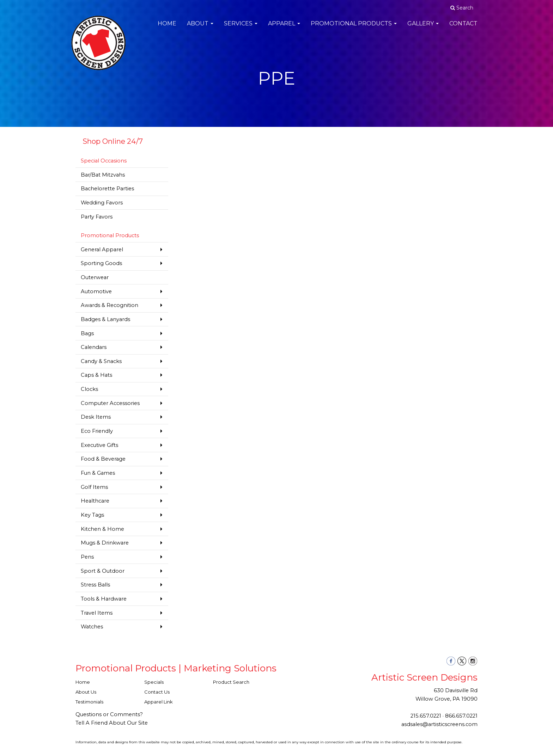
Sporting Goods (101, 263)
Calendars (94, 347)
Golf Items (94, 487)
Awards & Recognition (110, 305)
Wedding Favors (102, 203)
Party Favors (97, 217)
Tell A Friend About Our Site (112, 723)
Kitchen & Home (102, 529)
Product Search (231, 682)
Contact (463, 28)
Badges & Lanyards (105, 319)
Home (167, 28)
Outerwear (95, 277)
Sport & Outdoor (103, 571)
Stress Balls (95, 585)
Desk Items (96, 417)
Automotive (96, 291)
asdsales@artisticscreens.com (439, 724)
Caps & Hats (96, 375)
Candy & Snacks (101, 361)
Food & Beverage (103, 459)
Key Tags (92, 515)
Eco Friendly (97, 431)
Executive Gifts (99, 445)
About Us (86, 692)
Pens (87, 557)
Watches (92, 627)
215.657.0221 (426, 716)
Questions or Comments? (109, 714)
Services (241, 28)
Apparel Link (159, 702)
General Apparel (102, 250)
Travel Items (97, 613)
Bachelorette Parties (107, 189)
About (200, 28)
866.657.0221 (461, 716)
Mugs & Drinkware (105, 543)
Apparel (284, 28)
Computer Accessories (110, 403)
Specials (154, 682)
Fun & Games (98, 473)
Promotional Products (354, 28)
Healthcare (95, 501)
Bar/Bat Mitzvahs (103, 175)
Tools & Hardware (104, 599)
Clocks (89, 389)
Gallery (423, 28)
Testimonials (89, 702)
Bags (87, 333)
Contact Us (157, 692)
